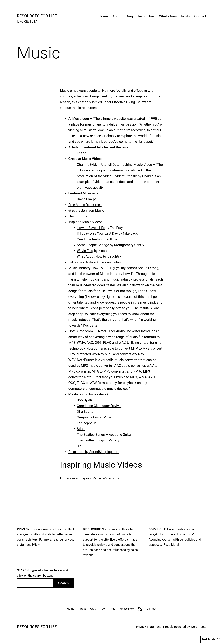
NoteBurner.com (81, 331)
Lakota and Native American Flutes (95, 262)
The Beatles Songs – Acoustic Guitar (104, 435)
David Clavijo (87, 199)
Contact (200, 16)
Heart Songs (78, 216)
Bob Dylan (84, 400)
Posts (186, 16)
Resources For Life (37, 16)
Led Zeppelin (87, 423)
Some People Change (93, 245)
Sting (81, 429)
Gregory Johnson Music (86, 210)
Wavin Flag (85, 251)
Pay (152, 16)
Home (103, 16)
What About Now (90, 256)
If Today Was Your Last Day (97, 233)
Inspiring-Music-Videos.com (101, 478)
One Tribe (84, 239)
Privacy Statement (148, 627)
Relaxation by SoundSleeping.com (94, 452)
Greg (129, 16)
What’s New (168, 16)
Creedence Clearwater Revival (99, 406)
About (117, 16)
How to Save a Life (91, 228)
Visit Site (91, 325)
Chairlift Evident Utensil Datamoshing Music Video (115, 165)
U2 (79, 446)
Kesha (82, 153)
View (36, 545)
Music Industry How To (86, 268)
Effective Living (124, 102)
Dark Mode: (211, 639)
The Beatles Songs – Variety (98, 440)
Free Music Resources (85, 205)
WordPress (198, 627)
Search (64, 583)
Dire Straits (85, 412)
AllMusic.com (79, 119)
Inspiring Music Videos (86, 222)
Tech (141, 16)
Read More (171, 545)
